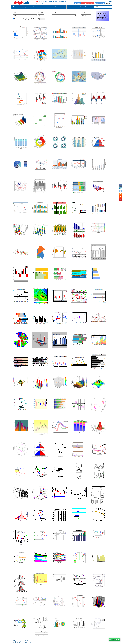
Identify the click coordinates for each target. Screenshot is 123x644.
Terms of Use (28, 642)
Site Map (15, 642)
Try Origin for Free (87, 3)
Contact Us (83, 7)
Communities (60, 7)
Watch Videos (100, 3)
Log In (110, 1)
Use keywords (19, 19)
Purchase (37, 7)
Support (47, 7)
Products (17, 7)
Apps (27, 7)
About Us (72, 7)
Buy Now (77, 3)
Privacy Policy (21, 642)
